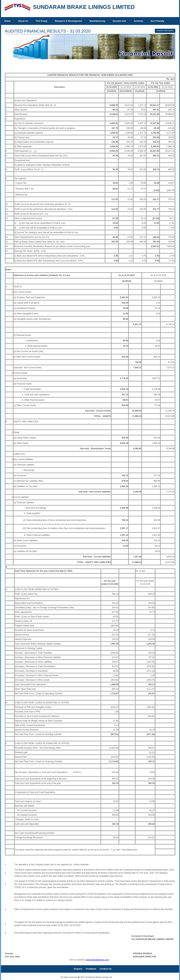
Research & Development (68, 21)
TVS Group (41, 21)
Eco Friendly (158, 21)
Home (7, 21)
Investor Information (165, 30)
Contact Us (106, 969)
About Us (23, 21)
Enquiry (78, 969)
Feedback (91, 969)
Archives (139, 21)
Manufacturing (97, 21)
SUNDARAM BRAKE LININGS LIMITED (84, 7)
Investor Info (119, 21)
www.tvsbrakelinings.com (97, 960)
